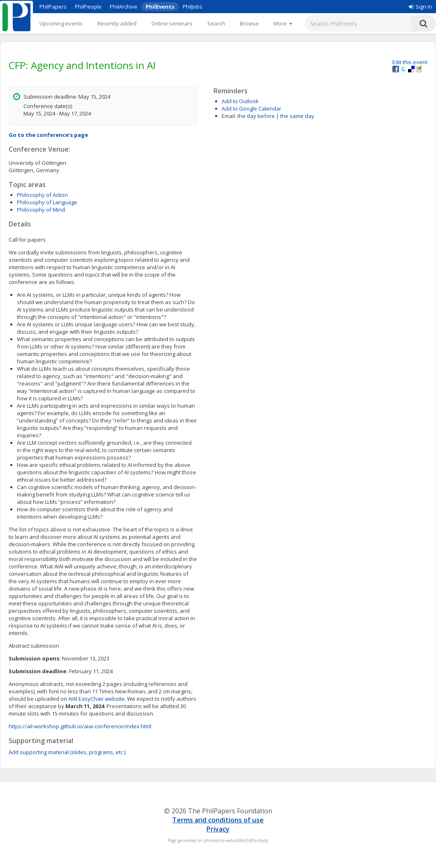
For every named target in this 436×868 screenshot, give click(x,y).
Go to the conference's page (48, 135)
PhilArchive (124, 7)
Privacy (218, 829)
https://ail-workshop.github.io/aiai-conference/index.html (80, 726)
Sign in (420, 7)
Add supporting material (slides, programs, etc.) (67, 752)
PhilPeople (88, 7)
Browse (249, 23)
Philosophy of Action (42, 195)
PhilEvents (160, 7)
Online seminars (172, 23)
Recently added (117, 23)
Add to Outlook (240, 101)
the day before (256, 116)
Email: (229, 116)
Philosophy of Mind (41, 210)
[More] (283, 23)
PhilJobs (192, 7)
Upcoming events (61, 23)
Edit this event (410, 62)
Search (216, 23)
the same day (297, 116)
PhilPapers (53, 7)
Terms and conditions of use (218, 820)
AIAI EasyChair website (96, 699)
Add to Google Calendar (252, 108)
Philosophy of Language (47, 202)
